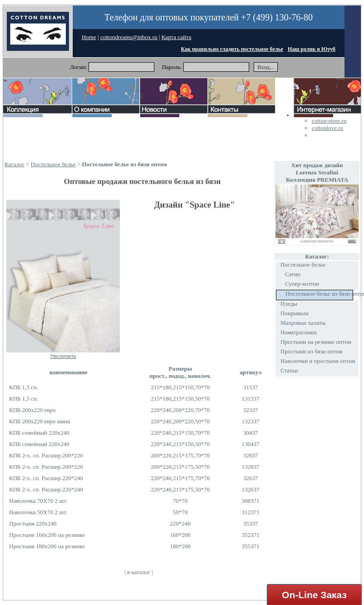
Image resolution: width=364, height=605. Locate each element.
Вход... (266, 67)
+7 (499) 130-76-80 (277, 17)
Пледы (289, 304)
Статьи (289, 370)
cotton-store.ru (329, 121)
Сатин (293, 274)
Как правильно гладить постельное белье (232, 49)
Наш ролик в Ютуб (312, 49)
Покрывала (295, 313)
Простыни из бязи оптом (311, 351)
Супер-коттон (302, 284)
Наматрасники (299, 332)
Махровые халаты (303, 323)
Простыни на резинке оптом (316, 342)
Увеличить (63, 356)
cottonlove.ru (327, 128)
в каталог (139, 572)
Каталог (15, 164)
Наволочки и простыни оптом (318, 361)
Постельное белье (53, 164)
